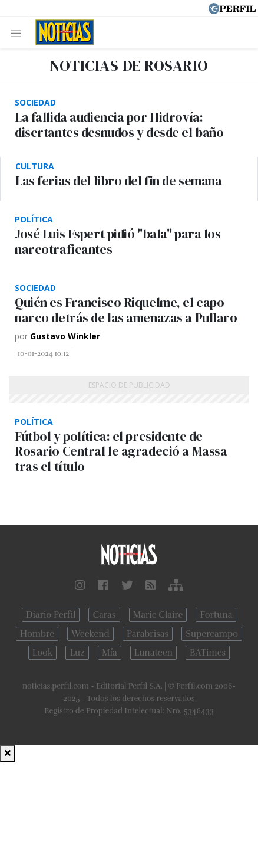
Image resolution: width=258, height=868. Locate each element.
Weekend (90, 634)
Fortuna (216, 615)
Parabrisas (148, 634)
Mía (110, 653)
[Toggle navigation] (19, 33)
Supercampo (212, 634)
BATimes (208, 653)
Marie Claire (158, 615)
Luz (77, 653)
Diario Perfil (51, 615)
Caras (104, 615)
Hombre (37, 634)
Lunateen (153, 653)
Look (43, 653)
